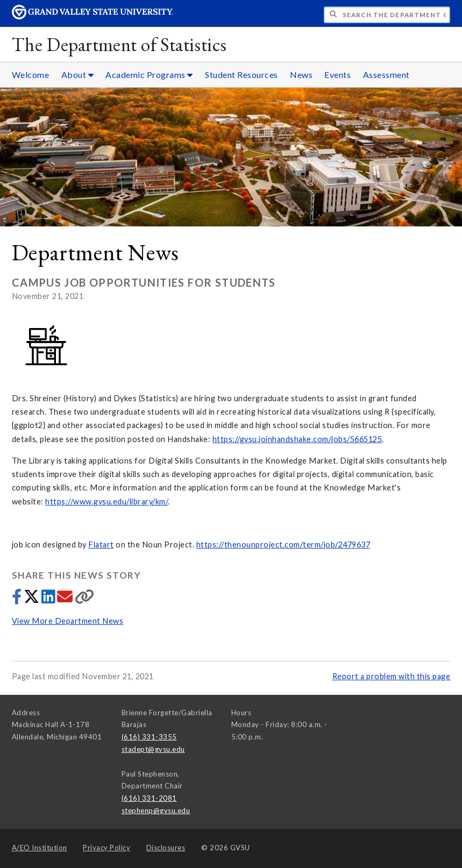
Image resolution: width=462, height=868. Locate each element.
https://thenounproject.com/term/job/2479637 (283, 545)
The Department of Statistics (119, 44)
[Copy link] (85, 599)
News (301, 74)
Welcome (31, 74)
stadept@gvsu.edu (153, 749)
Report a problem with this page (392, 676)
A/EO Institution (40, 848)
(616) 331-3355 (149, 737)
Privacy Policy (106, 848)
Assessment (386, 74)
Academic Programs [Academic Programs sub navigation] (149, 74)
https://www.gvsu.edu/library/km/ (106, 501)
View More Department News (68, 621)
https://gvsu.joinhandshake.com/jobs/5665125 (297, 439)
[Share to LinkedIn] (49, 599)
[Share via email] (66, 599)
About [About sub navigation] (78, 74)
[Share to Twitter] (33, 599)
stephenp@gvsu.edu (156, 810)
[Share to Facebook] (18, 599)
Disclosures (166, 848)
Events (337, 74)
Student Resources (241, 74)
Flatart (101, 545)
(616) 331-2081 (149, 798)
